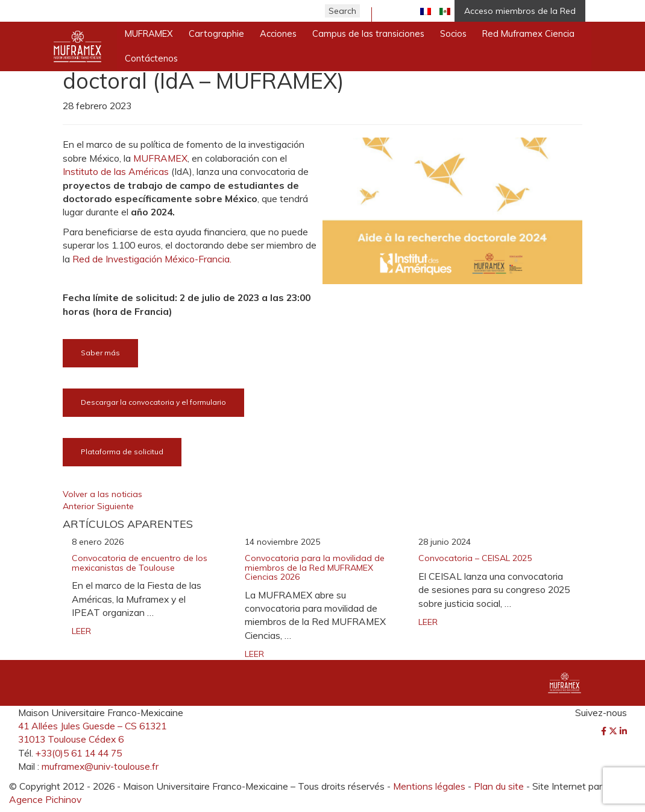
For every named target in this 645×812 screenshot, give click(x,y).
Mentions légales (429, 786)
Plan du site (499, 786)
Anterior (80, 506)
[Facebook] (605, 731)
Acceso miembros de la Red (520, 11)
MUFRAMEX (160, 158)
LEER (81, 631)
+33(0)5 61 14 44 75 (79, 753)
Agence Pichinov (45, 799)
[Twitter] (614, 731)
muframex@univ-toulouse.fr (100, 766)
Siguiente (115, 506)
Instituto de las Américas (116, 171)
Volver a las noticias (102, 494)
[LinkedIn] (623, 731)
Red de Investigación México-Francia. (152, 259)
